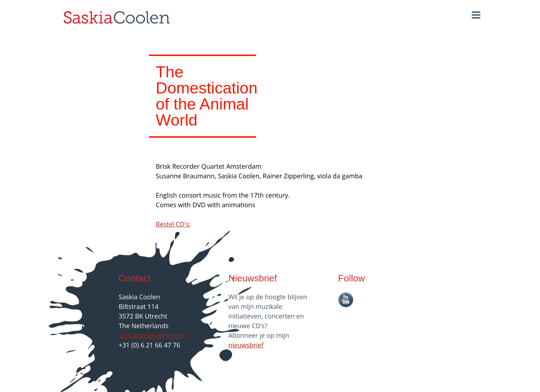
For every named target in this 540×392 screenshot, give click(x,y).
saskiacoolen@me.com (153, 335)
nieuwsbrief (246, 345)
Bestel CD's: (173, 224)
